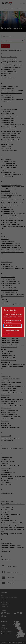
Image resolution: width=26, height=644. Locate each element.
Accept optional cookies (12, 326)
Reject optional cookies (12, 330)
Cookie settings (7, 334)
